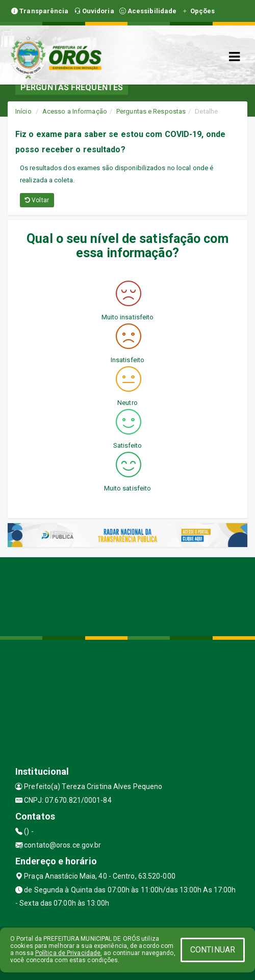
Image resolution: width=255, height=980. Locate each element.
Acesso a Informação (75, 111)
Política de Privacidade (68, 953)
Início (23, 111)
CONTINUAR (213, 950)
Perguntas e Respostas (151, 111)
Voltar (37, 200)
